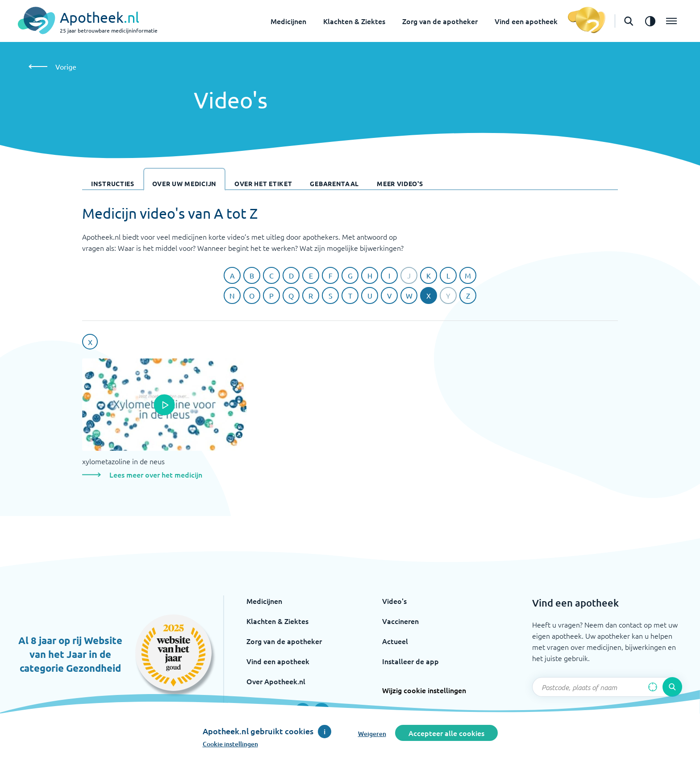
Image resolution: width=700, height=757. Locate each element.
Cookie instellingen (230, 744)
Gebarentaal (334, 183)
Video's (394, 601)
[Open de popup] (164, 405)
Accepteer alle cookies (446, 733)
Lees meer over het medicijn (156, 474)
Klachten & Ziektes (354, 21)
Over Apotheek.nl (276, 681)
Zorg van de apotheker (440, 21)
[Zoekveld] (607, 687)
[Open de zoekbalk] (629, 21)
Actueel (395, 641)
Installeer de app (410, 661)
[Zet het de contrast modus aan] (650, 21)
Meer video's (400, 183)
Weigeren (372, 734)
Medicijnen (288, 21)
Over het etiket (263, 183)
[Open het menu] (671, 21)
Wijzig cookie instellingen (424, 690)
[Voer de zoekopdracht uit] (672, 687)
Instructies (113, 183)
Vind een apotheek (526, 21)
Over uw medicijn (184, 183)
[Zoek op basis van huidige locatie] (653, 687)
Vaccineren (400, 621)
